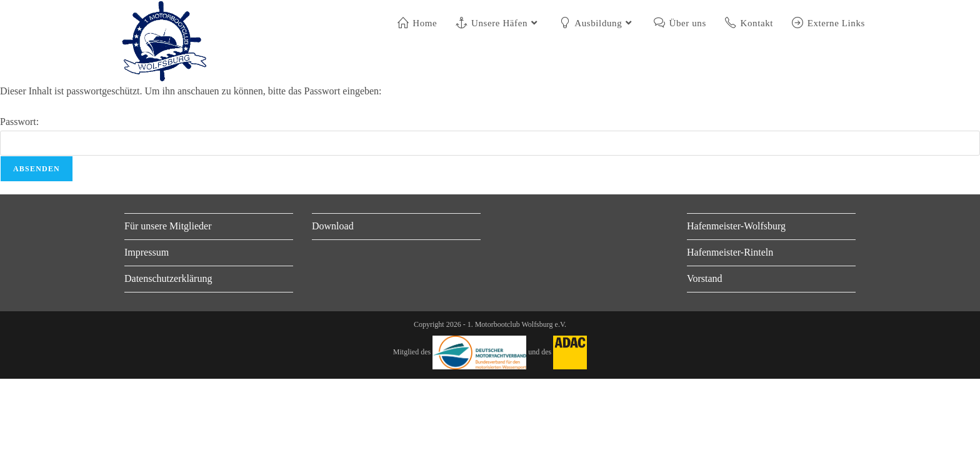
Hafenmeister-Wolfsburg (736, 226)
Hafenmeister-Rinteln (730, 252)
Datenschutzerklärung (168, 278)
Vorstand (705, 278)
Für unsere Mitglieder (168, 226)
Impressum (147, 252)
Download (333, 226)
